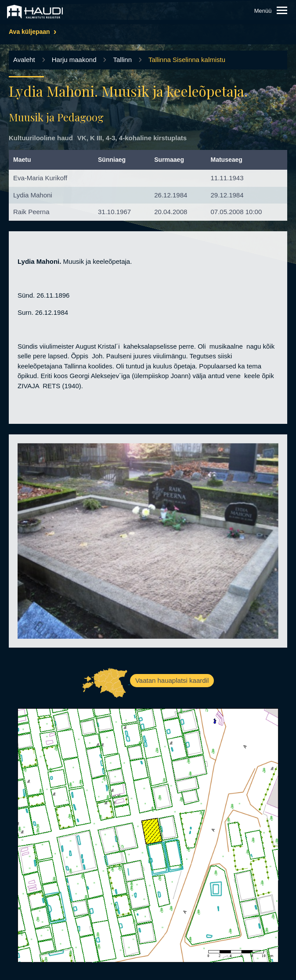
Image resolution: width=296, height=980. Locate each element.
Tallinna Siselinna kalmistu (187, 60)
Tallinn (122, 60)
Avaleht (24, 60)
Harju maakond (74, 60)
